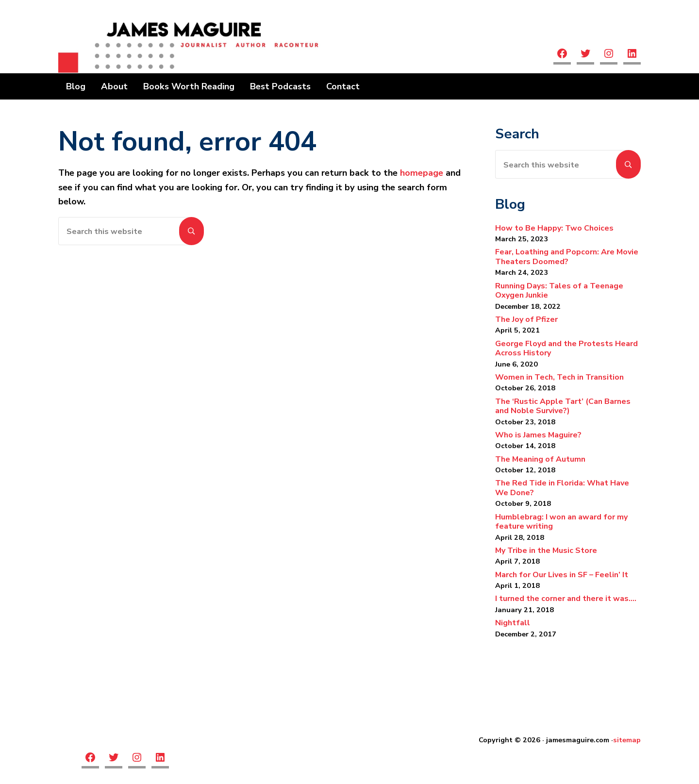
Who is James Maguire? (538, 435)
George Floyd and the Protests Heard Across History (566, 349)
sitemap (627, 740)
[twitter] (585, 55)
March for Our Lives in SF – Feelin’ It (562, 575)
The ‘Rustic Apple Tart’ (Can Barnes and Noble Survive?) (563, 406)
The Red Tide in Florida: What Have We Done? (562, 488)
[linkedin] (632, 55)
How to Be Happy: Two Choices (554, 228)
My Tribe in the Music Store (546, 550)
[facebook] (562, 55)
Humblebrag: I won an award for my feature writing (561, 522)
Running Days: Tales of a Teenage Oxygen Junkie (559, 291)
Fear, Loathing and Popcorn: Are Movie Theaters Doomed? (567, 257)
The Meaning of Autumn (540, 459)
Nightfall (514, 623)
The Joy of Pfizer (526, 319)
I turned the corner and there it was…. (566, 599)
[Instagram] (609, 55)
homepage (422, 173)
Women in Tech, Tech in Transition (559, 377)
